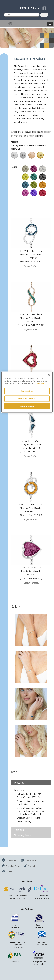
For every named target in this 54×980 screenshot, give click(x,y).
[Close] (49, 375)
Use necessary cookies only (27, 398)
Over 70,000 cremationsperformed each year (18, 897)
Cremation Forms (13, 866)
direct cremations (43, 896)
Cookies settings (27, 391)
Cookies (9, 871)
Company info (12, 861)
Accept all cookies (27, 406)
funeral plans (44, 898)
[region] (27, 392)
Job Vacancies (31, 861)
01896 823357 (28, 8)
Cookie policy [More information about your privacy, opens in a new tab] (39, 383)
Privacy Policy (33, 866)
